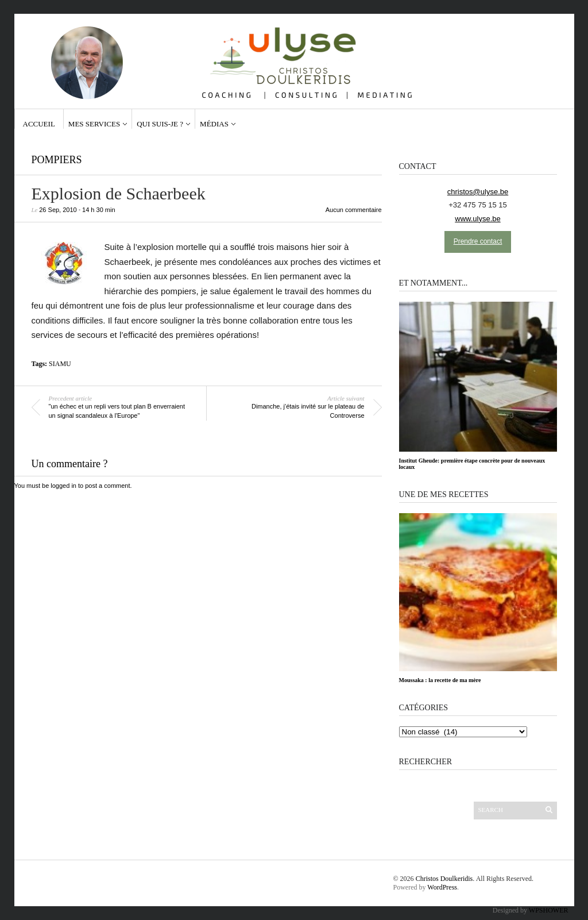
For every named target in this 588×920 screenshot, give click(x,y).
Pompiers (57, 160)
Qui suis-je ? (160, 124)
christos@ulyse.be (478, 192)
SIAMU (60, 364)
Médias (214, 124)
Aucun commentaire (354, 210)
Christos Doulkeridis (444, 879)
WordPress (442, 887)
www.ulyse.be (477, 219)
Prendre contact (478, 241)
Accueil (39, 124)
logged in (63, 486)
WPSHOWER (549, 910)
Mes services (94, 124)
